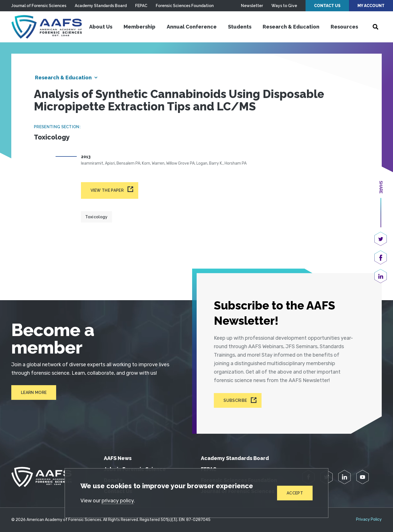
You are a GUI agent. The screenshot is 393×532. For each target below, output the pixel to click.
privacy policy (118, 501)
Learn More (34, 393)
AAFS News (118, 458)
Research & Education (291, 27)
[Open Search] (376, 27)
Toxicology (96, 217)
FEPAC (141, 6)
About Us (101, 27)
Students (240, 27)
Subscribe (235, 400)
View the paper (107, 190)
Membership (140, 27)
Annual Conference (192, 27)
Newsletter (252, 6)
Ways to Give (284, 6)
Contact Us (327, 6)
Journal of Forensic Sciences (39, 6)
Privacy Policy (369, 520)
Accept (295, 493)
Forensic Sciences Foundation (185, 6)
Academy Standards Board (101, 6)
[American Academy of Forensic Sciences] (47, 27)
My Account (371, 6)
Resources (344, 27)
